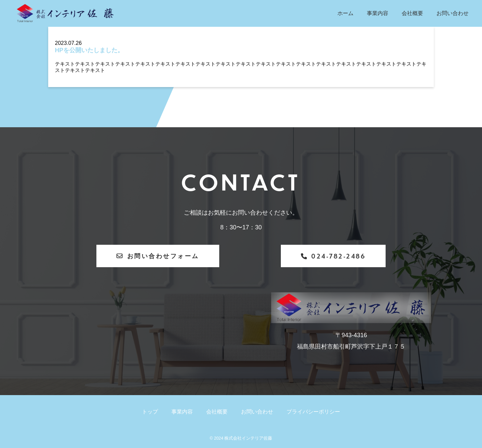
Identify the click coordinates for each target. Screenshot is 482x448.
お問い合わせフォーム (158, 256)
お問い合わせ (453, 13)
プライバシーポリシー (313, 412)
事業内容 (378, 13)
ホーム (345, 13)
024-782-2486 (333, 256)
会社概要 (412, 13)
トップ (150, 412)
